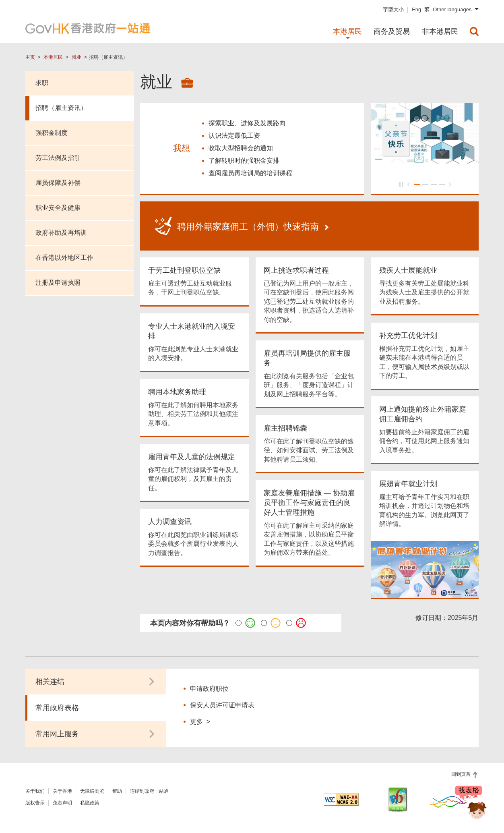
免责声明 (62, 800)
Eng (416, 9)
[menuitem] (474, 31)
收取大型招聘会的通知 (241, 147)
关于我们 (35, 789)
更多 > (200, 719)
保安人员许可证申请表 (222, 703)
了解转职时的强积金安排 (244, 159)
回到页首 (462, 772)
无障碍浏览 (92, 789)
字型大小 (393, 9)
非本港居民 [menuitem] (440, 31)
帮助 (117, 789)
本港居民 (53, 57)
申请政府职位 (209, 686)
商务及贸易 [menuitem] (392, 31)
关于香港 (62, 789)
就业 (76, 57)
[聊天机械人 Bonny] (471, 804)
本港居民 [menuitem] (347, 31)
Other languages (452, 9)
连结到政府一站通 (149, 789)
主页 (30, 57)
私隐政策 (90, 800)
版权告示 (35, 800)
